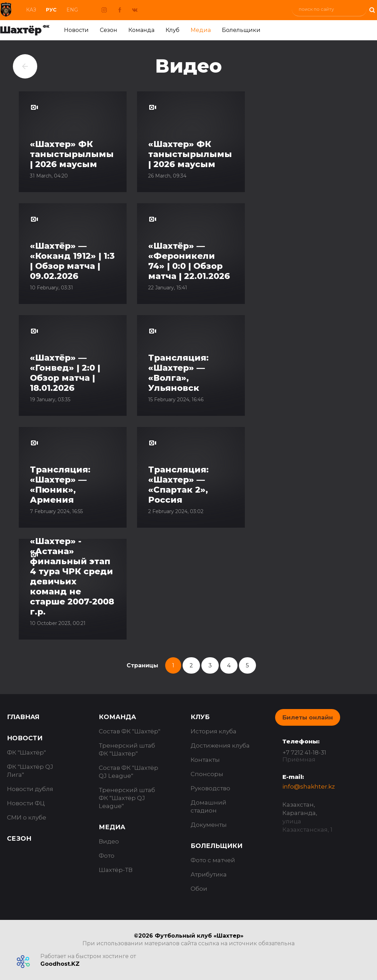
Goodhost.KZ (60, 964)
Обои (199, 889)
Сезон (109, 30)
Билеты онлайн (308, 717)
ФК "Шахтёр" (26, 752)
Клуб (173, 30)
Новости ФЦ (26, 803)
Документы (209, 825)
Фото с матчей (213, 860)
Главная (23, 717)
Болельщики (241, 30)
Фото (107, 856)
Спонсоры (207, 774)
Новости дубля (30, 789)
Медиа (201, 30)
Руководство (210, 788)
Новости (76, 30)
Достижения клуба (220, 746)
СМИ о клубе (27, 817)
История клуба (214, 731)
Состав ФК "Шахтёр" (130, 731)
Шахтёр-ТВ (116, 870)
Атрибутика (209, 874)
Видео (109, 841)
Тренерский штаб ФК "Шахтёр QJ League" (127, 798)
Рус (51, 10)
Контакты (205, 760)
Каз (31, 10)
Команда (141, 30)
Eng (72, 10)
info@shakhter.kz (309, 787)
